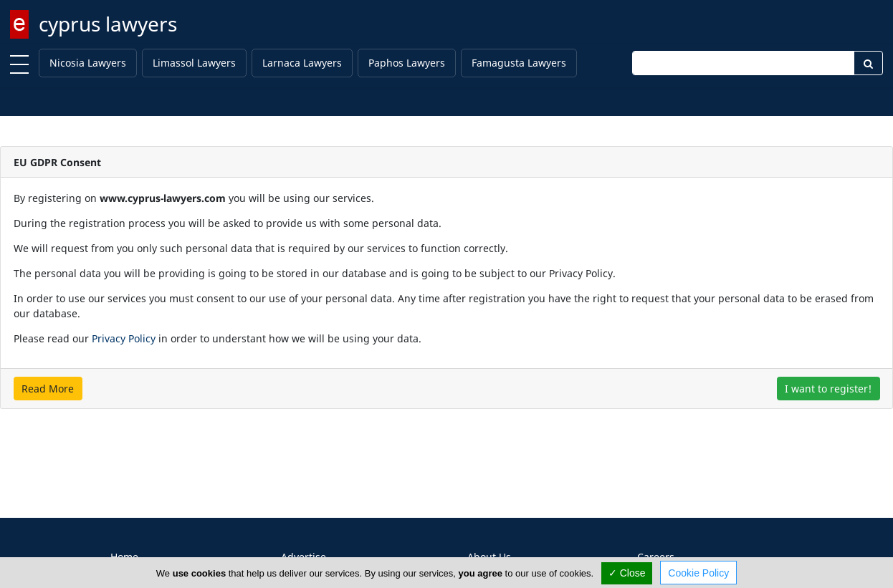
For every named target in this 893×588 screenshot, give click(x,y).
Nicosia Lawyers (88, 63)
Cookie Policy (698, 573)
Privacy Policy (124, 338)
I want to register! (828, 389)
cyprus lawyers (108, 24)
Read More (48, 389)
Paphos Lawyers (407, 63)
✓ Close (627, 573)
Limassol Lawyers (194, 63)
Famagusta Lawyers (519, 63)
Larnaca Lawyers (302, 63)
